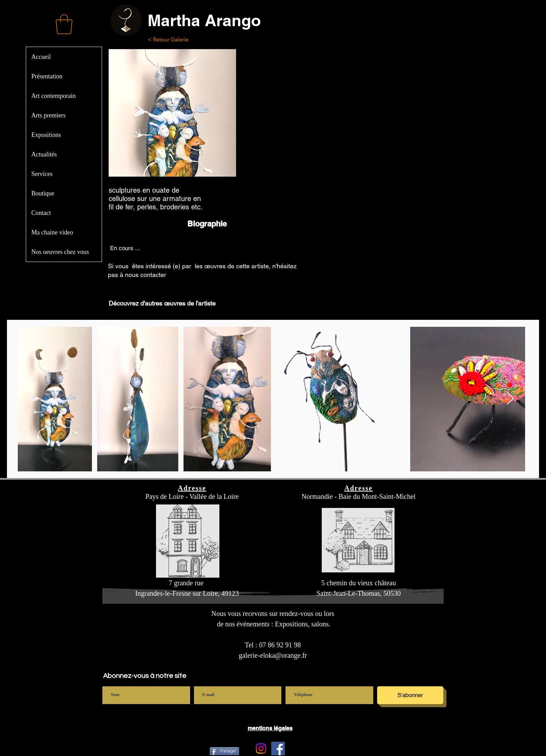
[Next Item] (510, 399)
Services (42, 174)
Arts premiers (48, 115)
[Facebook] (278, 749)
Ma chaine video (52, 232)
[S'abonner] (410, 695)
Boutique (43, 193)
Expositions (46, 135)
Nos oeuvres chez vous (60, 252)
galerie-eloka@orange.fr (273, 655)
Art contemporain (53, 96)
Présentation (47, 76)
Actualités (44, 154)
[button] (64, 24)
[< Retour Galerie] (174, 40)
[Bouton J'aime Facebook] (347, 748)
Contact (41, 213)
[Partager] (224, 751)
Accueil (41, 57)
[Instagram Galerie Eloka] (261, 749)
